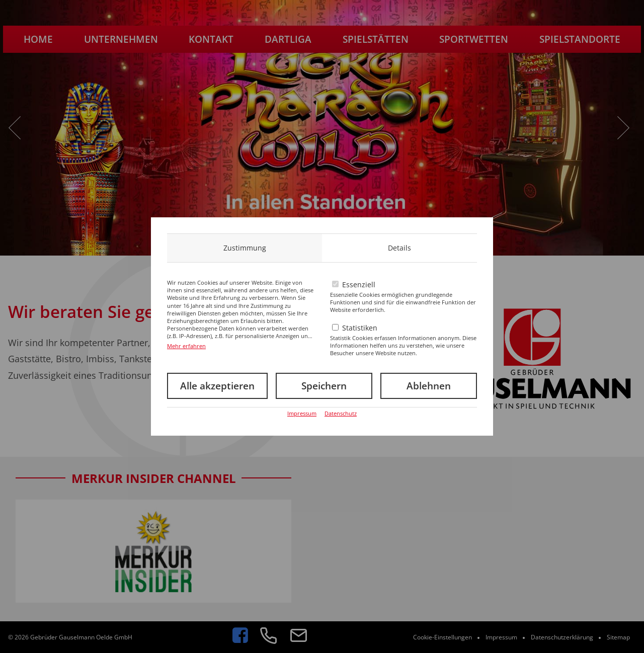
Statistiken (360, 328)
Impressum (302, 413)
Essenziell (359, 284)
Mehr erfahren (186, 346)
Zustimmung (245, 248)
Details (399, 248)
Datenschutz (341, 413)
